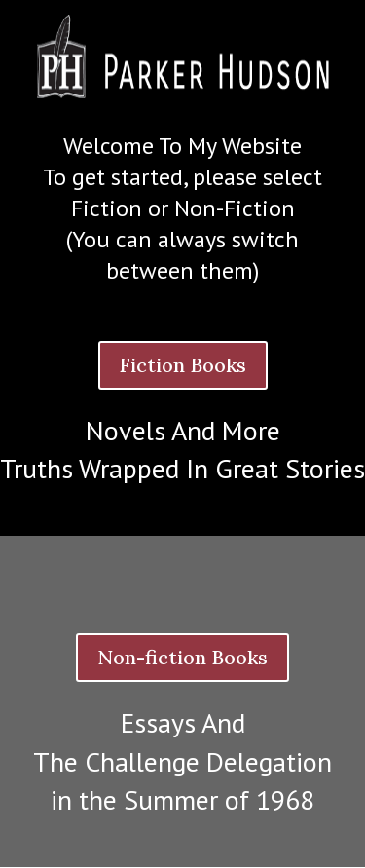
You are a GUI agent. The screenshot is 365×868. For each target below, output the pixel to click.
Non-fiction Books (182, 657)
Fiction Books (183, 365)
